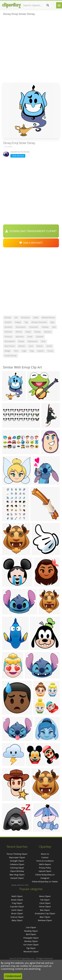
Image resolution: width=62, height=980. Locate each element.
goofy (49, 346)
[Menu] (59, 5)
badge (7, 351)
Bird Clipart (31, 934)
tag (26, 322)
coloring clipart (17, 868)
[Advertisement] (31, 50)
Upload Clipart (45, 871)
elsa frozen (10, 346)
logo (24, 351)
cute (31, 346)
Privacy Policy (45, 868)
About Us (45, 854)
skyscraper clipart (17, 857)
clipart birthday (17, 871)
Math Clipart (17, 896)
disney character (39, 322)
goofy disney (11, 356)
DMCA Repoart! (31, 243)
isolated (40, 337)
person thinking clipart (17, 854)
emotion (8, 327)
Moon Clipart (45, 896)
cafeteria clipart (17, 864)
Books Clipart (17, 900)
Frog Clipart (17, 903)
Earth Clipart (17, 910)
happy (18, 322)
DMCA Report (45, 864)
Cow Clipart (31, 927)
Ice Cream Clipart (31, 945)
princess (8, 337)
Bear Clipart (45, 917)
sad (54, 327)
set (16, 317)
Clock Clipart (45, 903)
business (20, 337)
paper (28, 332)
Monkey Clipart (31, 941)
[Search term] (37, 5)
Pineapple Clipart (31, 938)
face (16, 351)
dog (32, 351)
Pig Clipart (31, 948)
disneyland (10, 341)
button (40, 346)
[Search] (48, 5)
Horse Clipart (45, 907)
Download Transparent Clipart (31, 231)
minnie (19, 332)
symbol (8, 322)
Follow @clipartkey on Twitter (45, 882)
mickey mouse (48, 317)
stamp (21, 341)
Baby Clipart (17, 920)
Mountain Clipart (31, 951)
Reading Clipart (31, 931)
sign (52, 322)
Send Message (18, 156)
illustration (21, 327)
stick (43, 341)
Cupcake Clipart (17, 907)
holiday (45, 327)
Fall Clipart (45, 900)
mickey (8, 317)
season (41, 351)
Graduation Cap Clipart (45, 913)
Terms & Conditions (45, 861)
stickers (48, 332)
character (34, 327)
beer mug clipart (17, 875)
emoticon (25, 317)
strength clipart (17, 861)
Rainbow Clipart (45, 920)
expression (33, 341)
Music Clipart (17, 913)
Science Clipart (17, 917)
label (36, 317)
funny (50, 351)
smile (30, 337)
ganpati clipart (17, 878)
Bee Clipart (45, 910)
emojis (38, 332)
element (8, 332)
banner (22, 346)
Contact (45, 857)
